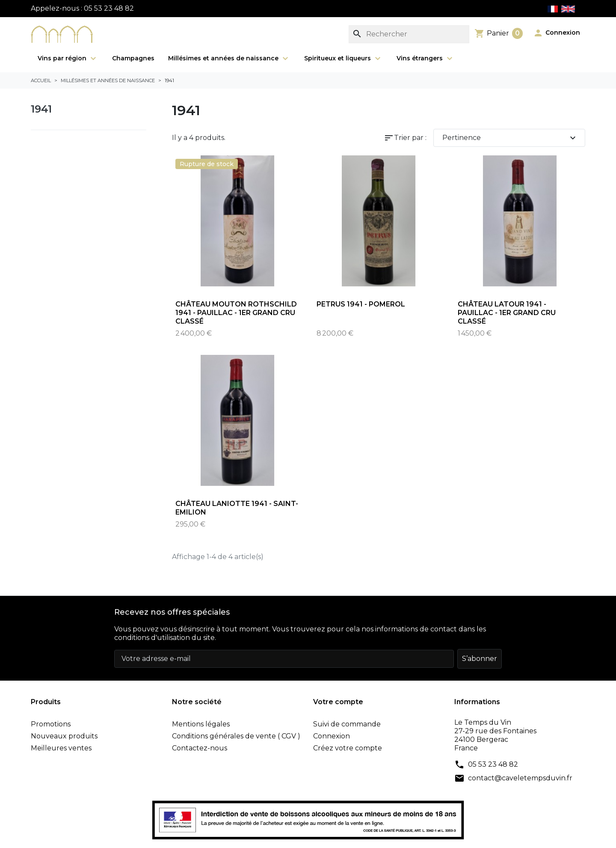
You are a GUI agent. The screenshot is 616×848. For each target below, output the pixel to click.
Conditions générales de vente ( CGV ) (236, 736)
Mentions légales (201, 724)
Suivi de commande (347, 724)
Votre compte (338, 702)
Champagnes (133, 58)
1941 (41, 109)
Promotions (51, 724)
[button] (557, 33)
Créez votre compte (348, 748)
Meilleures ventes (61, 748)
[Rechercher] (409, 34)
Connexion (332, 736)
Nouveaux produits (64, 736)
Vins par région (68, 59)
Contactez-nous (200, 748)
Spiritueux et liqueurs (344, 59)
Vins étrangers (426, 59)
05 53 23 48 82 (493, 764)
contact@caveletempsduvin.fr (520, 778)
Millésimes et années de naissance (229, 59)
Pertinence (510, 138)
